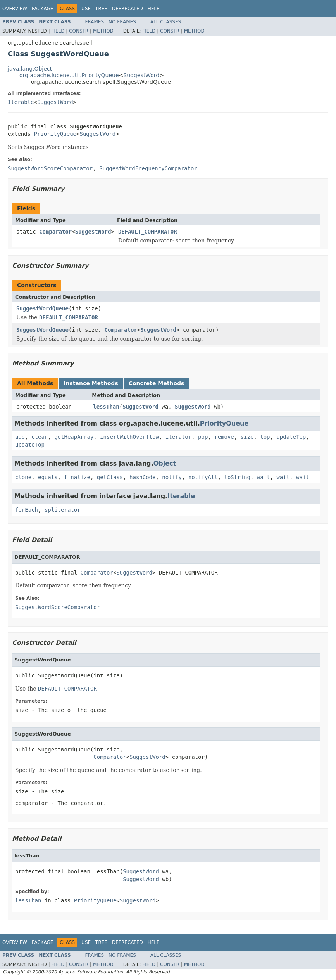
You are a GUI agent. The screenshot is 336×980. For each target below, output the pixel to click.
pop (203, 437)
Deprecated (128, 9)
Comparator (55, 232)
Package (42, 9)
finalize (77, 477)
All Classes (166, 22)
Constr (79, 31)
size (247, 437)
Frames (95, 22)
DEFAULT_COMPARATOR (148, 232)
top (265, 437)
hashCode (142, 477)
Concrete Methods (157, 383)
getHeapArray (74, 437)
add (20, 437)
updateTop (291, 437)
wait (264, 477)
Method (103, 31)
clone (23, 477)
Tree (101, 9)
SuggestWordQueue (42, 308)
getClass (110, 477)
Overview (15, 9)
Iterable (21, 102)
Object (165, 463)
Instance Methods (91, 383)
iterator (178, 437)
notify (172, 477)
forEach (27, 510)
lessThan (106, 407)
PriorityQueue (55, 134)
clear (40, 437)
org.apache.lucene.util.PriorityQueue (69, 75)
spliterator (63, 510)
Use (86, 9)
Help (154, 9)
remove (224, 437)
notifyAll (203, 477)
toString (237, 477)
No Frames (122, 22)
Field (58, 31)
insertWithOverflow (129, 437)
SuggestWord (141, 75)
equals (48, 477)
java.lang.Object (30, 69)
